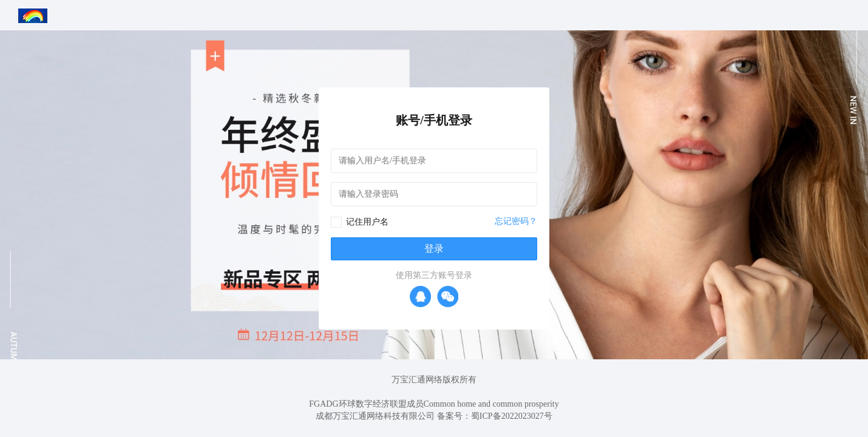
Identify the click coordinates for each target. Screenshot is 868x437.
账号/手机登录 (434, 120)
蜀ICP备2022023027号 (512, 416)
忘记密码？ (516, 221)
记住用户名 (367, 222)
